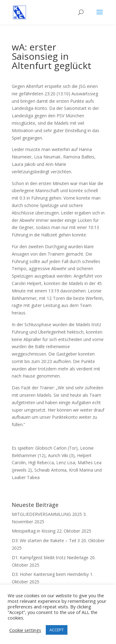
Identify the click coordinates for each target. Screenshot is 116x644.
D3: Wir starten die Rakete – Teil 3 (46, 540)
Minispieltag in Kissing (34, 531)
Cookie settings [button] (25, 630)
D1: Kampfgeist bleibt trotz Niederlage (50, 558)
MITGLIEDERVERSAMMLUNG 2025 (47, 514)
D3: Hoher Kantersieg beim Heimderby (50, 574)
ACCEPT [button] (57, 630)
